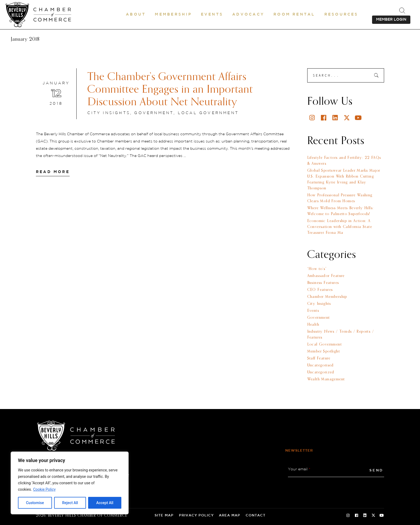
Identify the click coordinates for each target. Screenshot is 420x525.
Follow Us (330, 102)
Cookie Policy (44, 489)
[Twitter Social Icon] (373, 516)
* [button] (310, 469)
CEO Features (320, 290)
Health (313, 325)
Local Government (208, 113)
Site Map (164, 515)
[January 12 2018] (56, 94)
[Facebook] (324, 118)
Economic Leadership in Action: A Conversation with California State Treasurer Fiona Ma (340, 227)
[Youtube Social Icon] (382, 516)
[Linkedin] (335, 118)
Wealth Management (326, 379)
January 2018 (25, 39)
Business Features (323, 283)
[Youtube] (359, 118)
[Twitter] (347, 118)
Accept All (105, 503)
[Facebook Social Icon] (357, 516)
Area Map (230, 515)
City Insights (109, 113)
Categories (332, 255)
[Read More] (53, 172)
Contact (256, 515)
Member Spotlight (324, 351)
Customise (35, 503)
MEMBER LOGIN (391, 20)
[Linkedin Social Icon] (365, 516)
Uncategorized (321, 372)
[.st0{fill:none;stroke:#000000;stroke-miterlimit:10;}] (402, 10)
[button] (136, 14)
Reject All (70, 503)
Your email (299, 469)
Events (313, 311)
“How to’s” (317, 269)
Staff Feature (319, 358)
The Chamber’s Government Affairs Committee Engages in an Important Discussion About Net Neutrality (170, 90)
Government (154, 113)
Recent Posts (336, 141)
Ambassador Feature (326, 276)
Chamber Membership (327, 297)
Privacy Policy (196, 515)
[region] (70, 483)
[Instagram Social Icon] (348, 516)
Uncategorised (320, 365)
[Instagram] (312, 118)
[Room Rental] (294, 14)
